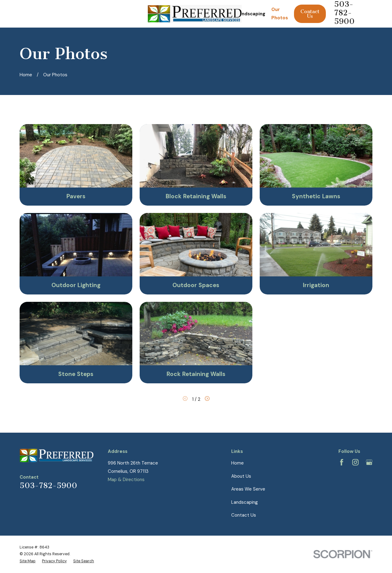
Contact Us (310, 14)
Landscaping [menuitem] (251, 14)
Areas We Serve (248, 489)
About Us (241, 476)
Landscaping (245, 502)
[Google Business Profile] (369, 462)
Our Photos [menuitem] (280, 14)
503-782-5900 (48, 486)
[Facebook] (342, 462)
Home (237, 463)
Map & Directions (126, 480)
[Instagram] (355, 462)
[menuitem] (28, 561)
